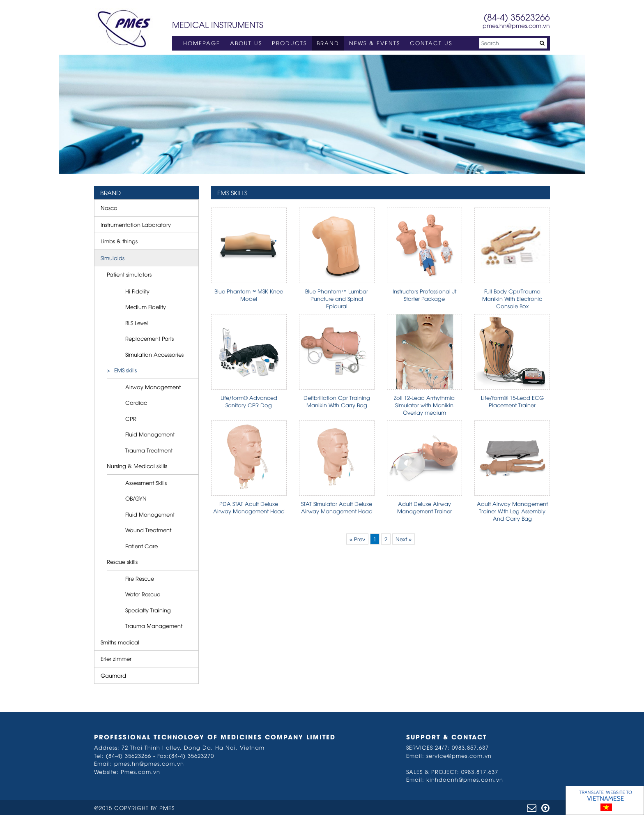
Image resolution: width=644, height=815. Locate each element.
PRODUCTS (289, 43)
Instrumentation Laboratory (136, 224)
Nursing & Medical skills (137, 466)
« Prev (357, 539)
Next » (404, 539)
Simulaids (113, 258)
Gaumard (113, 675)
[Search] (513, 43)
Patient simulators (129, 274)
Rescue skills (122, 561)
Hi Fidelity (137, 291)
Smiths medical (120, 642)
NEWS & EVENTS (375, 43)
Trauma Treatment (149, 450)
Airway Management (153, 387)
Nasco (109, 208)
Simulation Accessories (154, 354)
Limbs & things (119, 241)
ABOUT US (246, 43)
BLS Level (137, 323)
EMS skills (125, 370)
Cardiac (136, 402)
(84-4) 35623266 (517, 17)
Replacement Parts (149, 338)
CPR (131, 418)
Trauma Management (154, 626)
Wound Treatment (148, 530)
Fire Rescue (140, 578)
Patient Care (141, 546)
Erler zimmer (116, 658)
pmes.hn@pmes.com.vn (516, 25)
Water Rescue (143, 594)
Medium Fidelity (146, 307)
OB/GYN (136, 498)
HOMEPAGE (202, 43)
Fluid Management (150, 434)
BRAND (328, 43)
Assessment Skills (146, 483)
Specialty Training (148, 610)
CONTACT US (431, 43)
